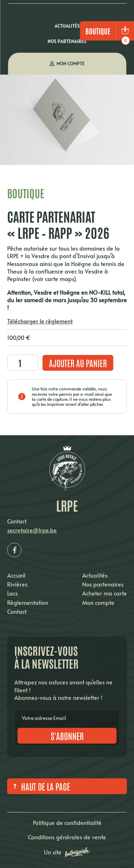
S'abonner (67, 736)
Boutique (98, 31)
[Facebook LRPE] (14, 550)
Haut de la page (40, 786)
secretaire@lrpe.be (32, 530)
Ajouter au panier (78, 363)
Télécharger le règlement (40, 321)
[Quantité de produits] (23, 363)
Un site (67, 852)
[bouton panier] (125, 31)
